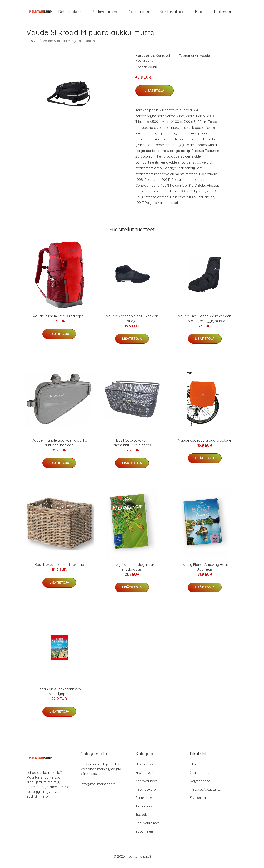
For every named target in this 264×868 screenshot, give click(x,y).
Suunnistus (144, 802)
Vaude (205, 59)
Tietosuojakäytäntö (205, 793)
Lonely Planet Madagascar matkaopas (132, 571)
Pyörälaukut (145, 64)
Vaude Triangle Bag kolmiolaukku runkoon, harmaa (59, 447)
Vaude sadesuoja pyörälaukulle (205, 444)
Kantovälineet (173, 14)
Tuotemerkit (225, 14)
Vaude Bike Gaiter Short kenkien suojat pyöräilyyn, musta (205, 322)
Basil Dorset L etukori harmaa (59, 569)
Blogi (200, 14)
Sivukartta (198, 802)
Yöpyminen (140, 14)
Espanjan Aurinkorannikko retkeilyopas (59, 695)
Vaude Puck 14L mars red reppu (59, 320)
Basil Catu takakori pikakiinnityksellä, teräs (132, 447)
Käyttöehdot (200, 785)
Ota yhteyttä (200, 776)
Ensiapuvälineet (148, 776)
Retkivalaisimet (106, 14)
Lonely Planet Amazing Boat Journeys (205, 571)
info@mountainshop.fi (98, 788)
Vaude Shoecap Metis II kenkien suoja (132, 322)
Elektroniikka (145, 768)
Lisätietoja (154, 94)
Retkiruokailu (70, 14)
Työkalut (142, 818)
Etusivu (32, 45)
